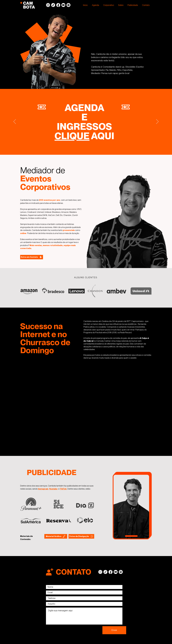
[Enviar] (114, 630)
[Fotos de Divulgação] (81, 536)
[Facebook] (58, 5)
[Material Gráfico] (56, 536)
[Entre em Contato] (32, 257)
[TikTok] (53, 5)
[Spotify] (68, 5)
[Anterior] (15, 122)
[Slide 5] (86, 148)
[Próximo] (157, 122)
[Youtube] (63, 5)
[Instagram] (48, 5)
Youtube (53, 489)
